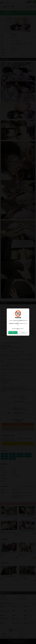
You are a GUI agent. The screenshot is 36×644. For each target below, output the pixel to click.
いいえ (23, 333)
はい (13, 333)
